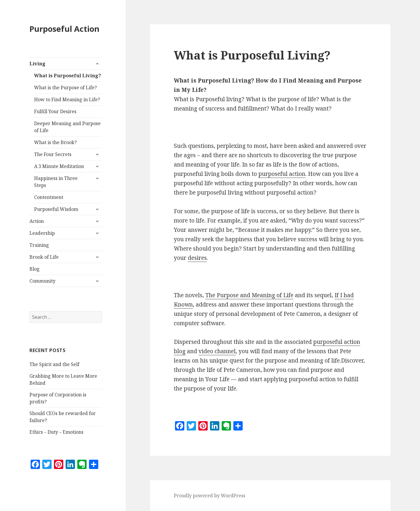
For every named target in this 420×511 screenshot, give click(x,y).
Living (37, 64)
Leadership (42, 233)
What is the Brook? (55, 142)
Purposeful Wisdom (56, 209)
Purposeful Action (64, 29)
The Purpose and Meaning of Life (249, 295)
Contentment (49, 197)
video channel (217, 351)
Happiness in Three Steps (56, 182)
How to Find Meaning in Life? (67, 99)
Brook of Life (44, 257)
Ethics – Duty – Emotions (56, 432)
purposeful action (282, 174)
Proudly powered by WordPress (210, 496)
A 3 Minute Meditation (59, 166)
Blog (35, 269)
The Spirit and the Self (54, 364)
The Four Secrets (53, 154)
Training (39, 245)
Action (37, 221)
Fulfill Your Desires (55, 111)
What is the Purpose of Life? (65, 87)
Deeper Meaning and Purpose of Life (67, 127)
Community (42, 281)
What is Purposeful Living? (68, 76)
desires (197, 258)
